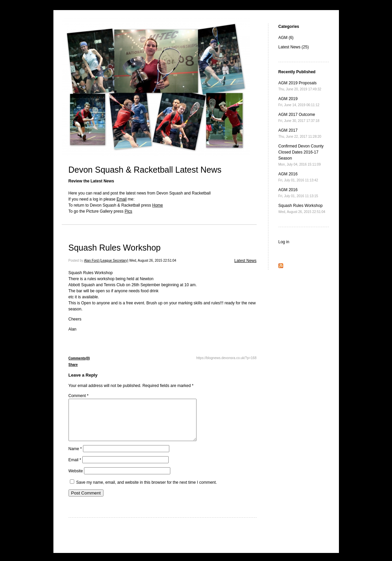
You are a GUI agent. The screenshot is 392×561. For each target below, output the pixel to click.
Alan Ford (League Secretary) (106, 261)
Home (158, 205)
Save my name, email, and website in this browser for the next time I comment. (147, 490)
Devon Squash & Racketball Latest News (145, 170)
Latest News (245, 261)
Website (76, 479)
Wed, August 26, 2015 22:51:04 (153, 261)
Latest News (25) (294, 47)
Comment (79, 396)
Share (73, 365)
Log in (284, 242)
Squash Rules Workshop (115, 248)
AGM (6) (286, 38)
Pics (128, 211)
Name (75, 457)
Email (122, 199)
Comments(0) (79, 358)
